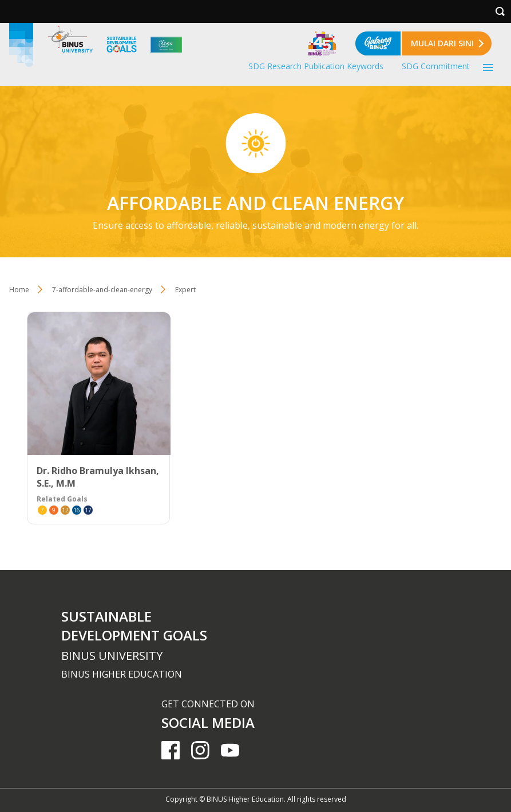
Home (19, 290)
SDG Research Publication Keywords (316, 66)
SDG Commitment (436, 66)
